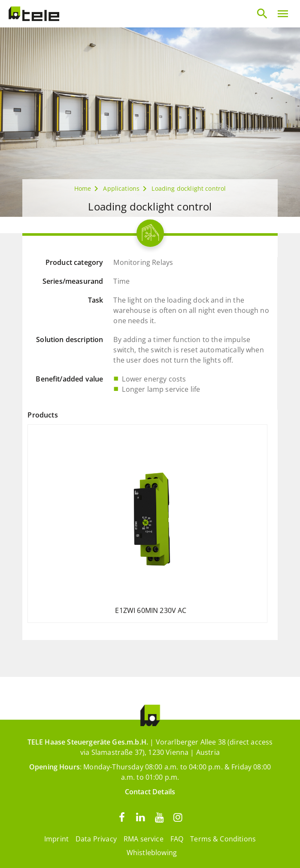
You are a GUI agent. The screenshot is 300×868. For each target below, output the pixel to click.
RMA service (144, 839)
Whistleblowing (152, 853)
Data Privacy (96, 839)
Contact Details (150, 792)
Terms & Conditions (223, 839)
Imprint (56, 839)
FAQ (177, 839)
